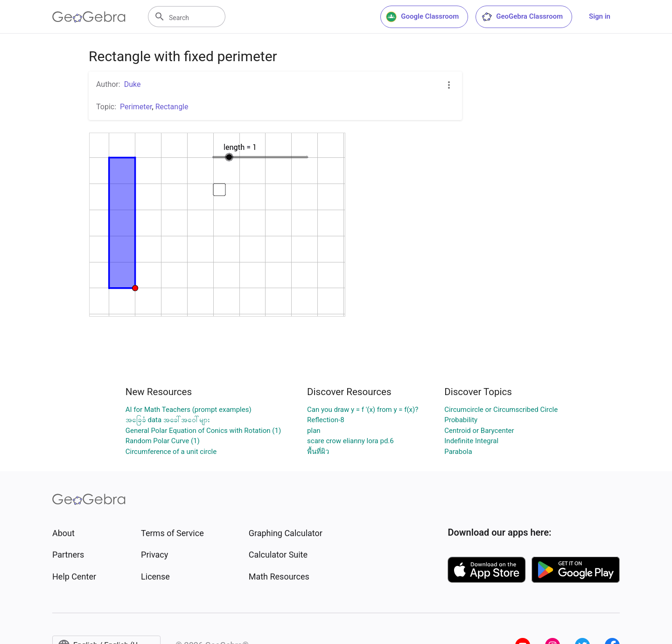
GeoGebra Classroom (522, 17)
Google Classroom (422, 17)
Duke (133, 84)
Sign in (600, 16)
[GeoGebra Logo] (89, 17)
